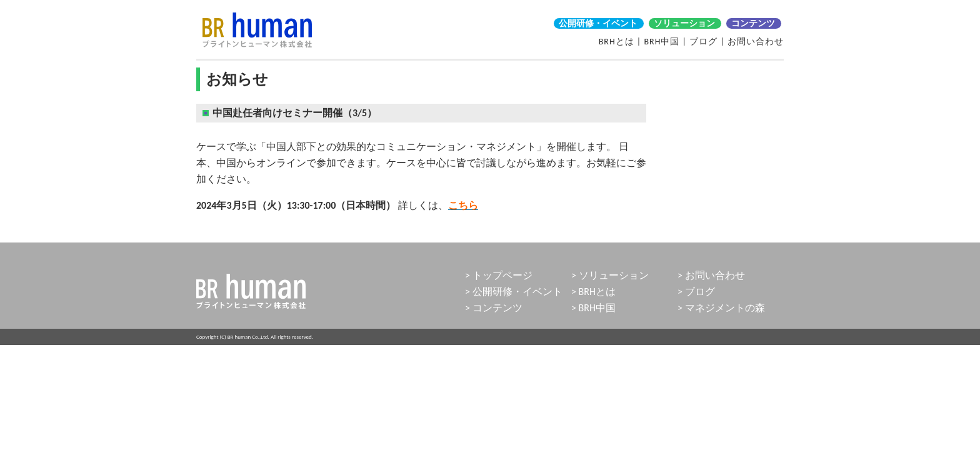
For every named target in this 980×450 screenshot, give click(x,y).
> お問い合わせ (711, 275)
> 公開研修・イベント (514, 292)
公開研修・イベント (598, 23)
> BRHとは (593, 292)
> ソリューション (610, 275)
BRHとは (617, 42)
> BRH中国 (593, 308)
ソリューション (684, 23)
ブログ (703, 42)
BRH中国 (662, 42)
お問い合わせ (756, 42)
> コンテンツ (494, 308)
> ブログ (696, 292)
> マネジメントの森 (721, 308)
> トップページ (499, 275)
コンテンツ (753, 23)
